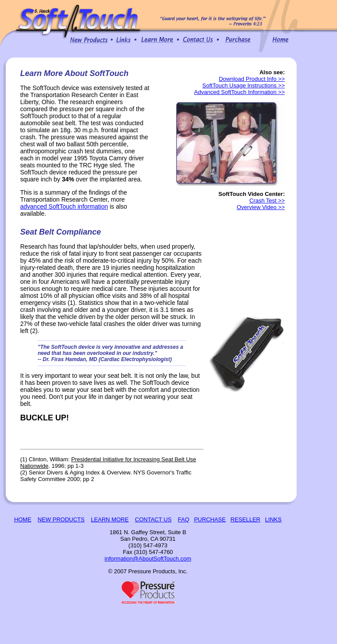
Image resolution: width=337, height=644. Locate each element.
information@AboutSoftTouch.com (148, 559)
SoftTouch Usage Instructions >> (244, 85)
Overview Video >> (261, 207)
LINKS (273, 519)
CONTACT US (153, 519)
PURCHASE (210, 519)
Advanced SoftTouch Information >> (239, 92)
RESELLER (245, 519)
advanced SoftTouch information (64, 206)
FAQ (183, 519)
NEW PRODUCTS (61, 519)
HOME (23, 519)
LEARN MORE (110, 519)
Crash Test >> (267, 201)
